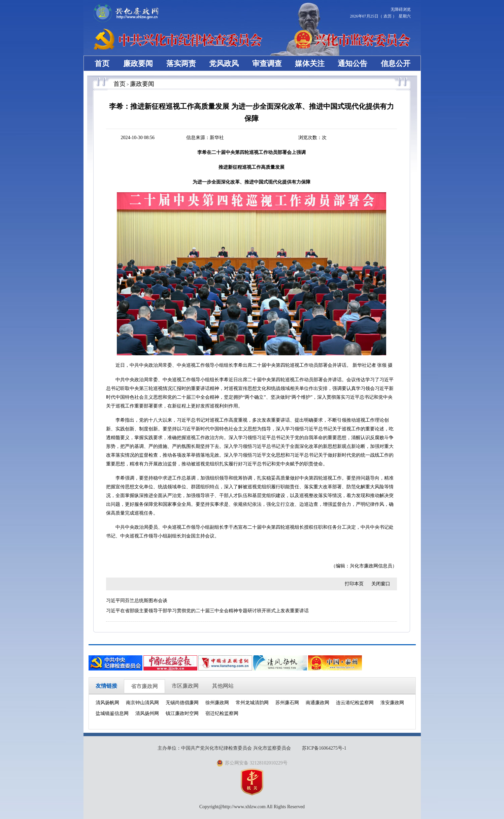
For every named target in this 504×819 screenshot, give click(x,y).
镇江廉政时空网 (182, 713)
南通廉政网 (317, 703)
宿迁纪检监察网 (222, 713)
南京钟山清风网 (142, 703)
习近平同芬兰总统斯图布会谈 (137, 601)
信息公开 (396, 63)
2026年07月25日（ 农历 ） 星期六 (380, 16)
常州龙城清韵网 (252, 703)
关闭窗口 (381, 584)
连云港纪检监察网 (355, 703)
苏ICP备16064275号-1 (324, 748)
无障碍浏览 (401, 9)
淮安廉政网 (392, 703)
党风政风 (224, 63)
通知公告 (352, 63)
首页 (102, 63)
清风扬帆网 (107, 703)
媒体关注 (310, 63)
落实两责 (181, 63)
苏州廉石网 (287, 703)
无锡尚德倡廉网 (182, 703)
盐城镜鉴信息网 (112, 713)
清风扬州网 (147, 713)
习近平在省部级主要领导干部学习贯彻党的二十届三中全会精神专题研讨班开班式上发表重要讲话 (207, 611)
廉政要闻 (138, 63)
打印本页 (354, 584)
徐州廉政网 (217, 703)
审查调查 (267, 63)
